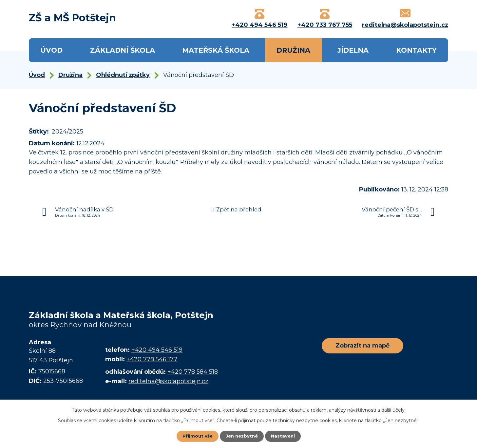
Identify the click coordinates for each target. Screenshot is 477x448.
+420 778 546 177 (152, 359)
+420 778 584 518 (193, 372)
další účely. (393, 410)
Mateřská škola (216, 50)
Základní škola (123, 50)
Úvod (51, 50)
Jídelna (353, 50)
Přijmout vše (196, 436)
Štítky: (39, 132)
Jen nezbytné (242, 436)
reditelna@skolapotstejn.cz (168, 381)
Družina (293, 50)
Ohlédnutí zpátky (123, 75)
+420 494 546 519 (157, 350)
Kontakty (416, 50)
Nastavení (284, 436)
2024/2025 (67, 132)
